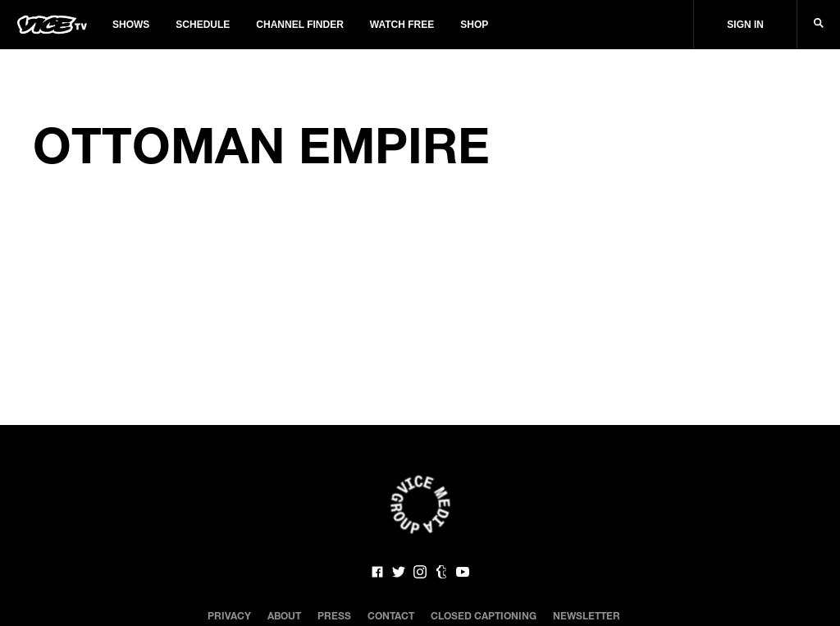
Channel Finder (299, 25)
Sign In (745, 25)
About (284, 615)
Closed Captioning (484, 615)
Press (334, 615)
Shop (474, 25)
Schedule (203, 25)
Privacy (229, 615)
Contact (391, 615)
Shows (131, 25)
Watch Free (402, 25)
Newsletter (587, 615)
